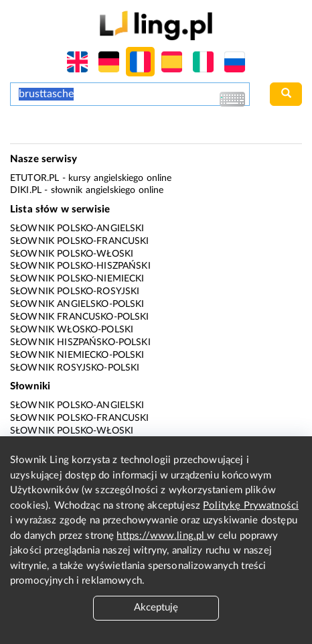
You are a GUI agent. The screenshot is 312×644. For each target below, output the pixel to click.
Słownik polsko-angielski (77, 229)
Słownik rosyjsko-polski (75, 368)
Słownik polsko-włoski (72, 254)
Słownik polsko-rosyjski (75, 292)
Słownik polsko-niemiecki (77, 279)
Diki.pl (26, 190)
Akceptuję (156, 607)
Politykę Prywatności (251, 506)
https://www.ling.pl (162, 536)
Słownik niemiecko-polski (77, 355)
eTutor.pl (34, 178)
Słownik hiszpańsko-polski (80, 342)
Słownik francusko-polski (80, 317)
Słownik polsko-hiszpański (80, 266)
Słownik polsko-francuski (80, 241)
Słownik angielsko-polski (77, 304)
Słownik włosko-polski (72, 330)
